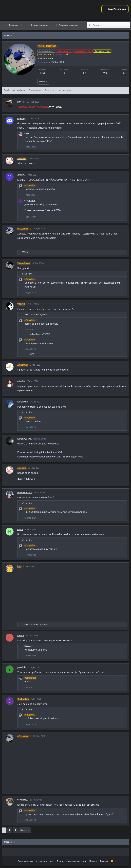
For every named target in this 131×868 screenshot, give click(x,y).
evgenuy (21, 118)
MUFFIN (21, 102)
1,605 (42, 73)
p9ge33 (21, 381)
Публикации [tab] (35, 90)
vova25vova (30, 201)
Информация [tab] (64, 90)
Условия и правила (45, 861)
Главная (104, 861)
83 (124, 73)
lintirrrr (21, 636)
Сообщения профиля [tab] (14, 90)
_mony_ (21, 175)
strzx (27, 134)
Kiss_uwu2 (22, 402)
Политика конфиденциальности (71, 861)
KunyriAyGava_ (25, 439)
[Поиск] (111, 25)
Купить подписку (40, 25)
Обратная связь (25, 861)
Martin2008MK (25, 492)
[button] (21, 25)
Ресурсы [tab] (49, 90)
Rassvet (28, 646)
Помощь (93, 861)
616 (85, 73)
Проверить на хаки (69, 25)
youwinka (22, 667)
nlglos (20, 530)
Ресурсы (13, 25)
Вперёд (24, 830)
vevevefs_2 (23, 800)
